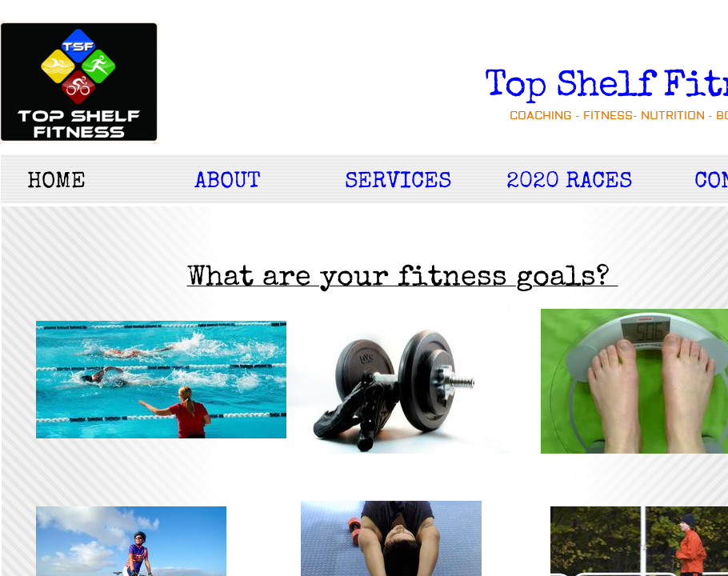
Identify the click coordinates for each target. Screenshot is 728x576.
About (228, 182)
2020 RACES (569, 182)
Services (398, 182)
